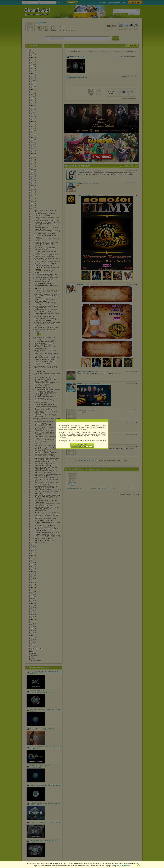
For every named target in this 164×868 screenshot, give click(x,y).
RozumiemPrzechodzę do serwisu (82, 445)
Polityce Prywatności (123, 866)
